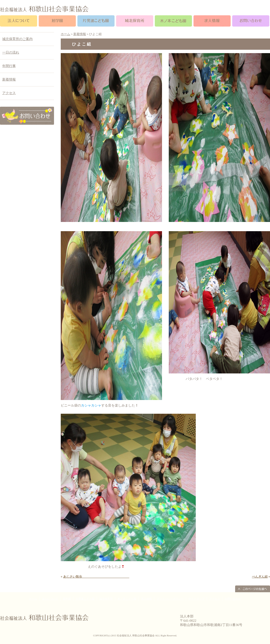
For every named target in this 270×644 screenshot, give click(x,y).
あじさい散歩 (96, 577)
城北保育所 (106, 599)
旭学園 (67, 599)
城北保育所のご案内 (17, 39)
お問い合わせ (233, 599)
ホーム (65, 34)
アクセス (9, 93)
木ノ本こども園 (127, 599)
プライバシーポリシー (170, 599)
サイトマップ (196, 599)
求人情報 (146, 599)
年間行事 (9, 66)
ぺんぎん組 (260, 577)
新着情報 (80, 34)
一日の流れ (11, 52)
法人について (50, 599)
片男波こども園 (85, 599)
